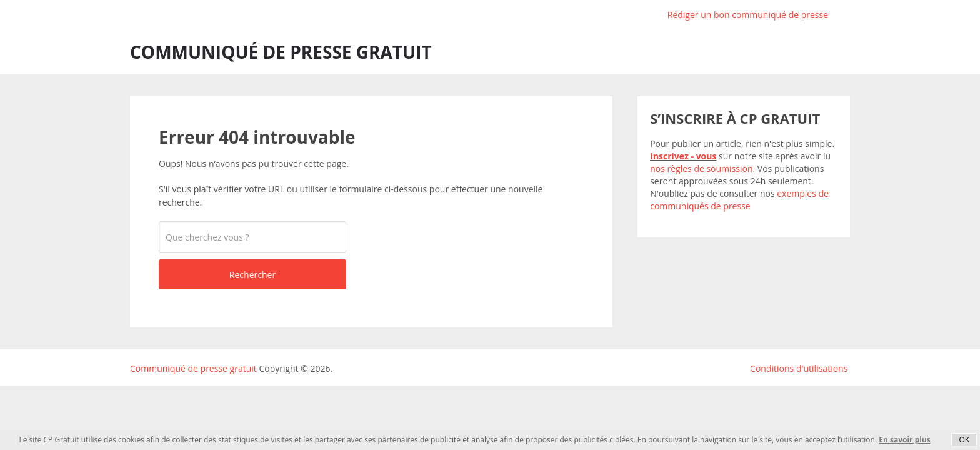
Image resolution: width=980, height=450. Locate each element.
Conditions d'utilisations (799, 368)
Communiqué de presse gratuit (281, 52)
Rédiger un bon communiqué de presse (748, 15)
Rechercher (252, 275)
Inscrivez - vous (683, 156)
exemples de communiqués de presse (739, 200)
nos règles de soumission (701, 168)
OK (964, 440)
